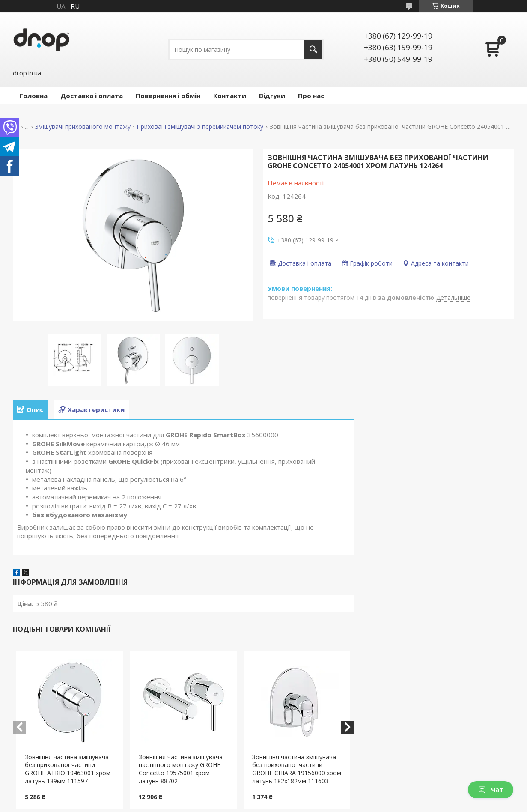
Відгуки (272, 96)
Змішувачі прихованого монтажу (83, 127)
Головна (33, 96)
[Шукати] (313, 49)
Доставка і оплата (92, 96)
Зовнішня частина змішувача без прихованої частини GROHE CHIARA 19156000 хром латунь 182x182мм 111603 (297, 769)
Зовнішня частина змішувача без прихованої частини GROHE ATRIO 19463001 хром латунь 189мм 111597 (68, 769)
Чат (491, 790)
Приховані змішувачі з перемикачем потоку (200, 127)
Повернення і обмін (168, 96)
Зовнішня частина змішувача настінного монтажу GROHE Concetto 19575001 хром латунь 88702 (181, 769)
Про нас (311, 96)
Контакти (230, 96)
